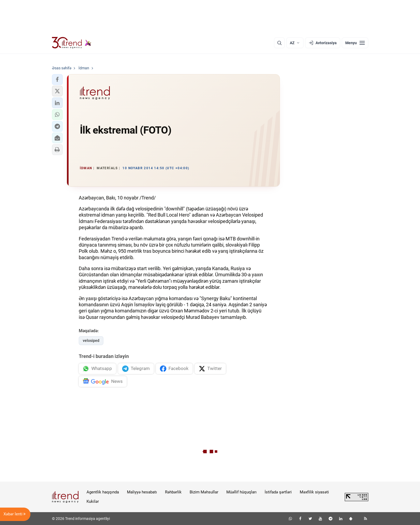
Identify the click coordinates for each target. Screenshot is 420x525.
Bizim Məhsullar (204, 492)
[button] (57, 80)
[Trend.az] (72, 43)
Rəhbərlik (173, 492)
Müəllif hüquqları (241, 492)
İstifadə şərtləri (278, 492)
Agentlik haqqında (103, 492)
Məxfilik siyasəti (314, 492)
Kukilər (93, 501)
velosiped (91, 341)
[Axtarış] (279, 43)
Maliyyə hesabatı (142, 492)
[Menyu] (355, 43)
